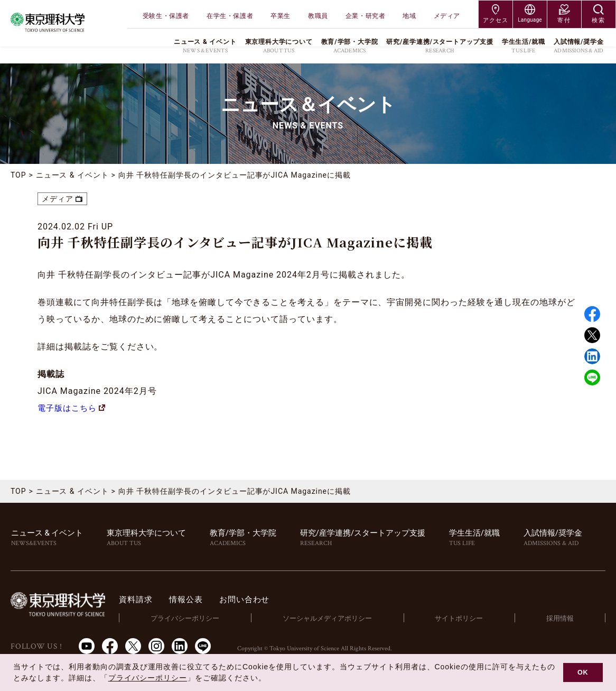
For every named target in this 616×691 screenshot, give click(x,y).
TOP (18, 175)
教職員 (318, 16)
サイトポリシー (462, 618)
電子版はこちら (73, 408)
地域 (409, 16)
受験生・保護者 (166, 16)
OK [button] (583, 672)
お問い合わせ (258, 599)
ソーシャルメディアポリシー (332, 618)
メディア (447, 16)
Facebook (592, 314)
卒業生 (281, 16)
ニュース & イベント (72, 175)
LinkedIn (180, 646)
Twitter (592, 335)
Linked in (592, 356)
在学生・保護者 (230, 16)
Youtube (87, 646)
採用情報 (561, 618)
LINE (592, 377)
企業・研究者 (366, 16)
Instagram (156, 646)
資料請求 (144, 599)
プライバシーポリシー (192, 618)
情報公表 (197, 599)
